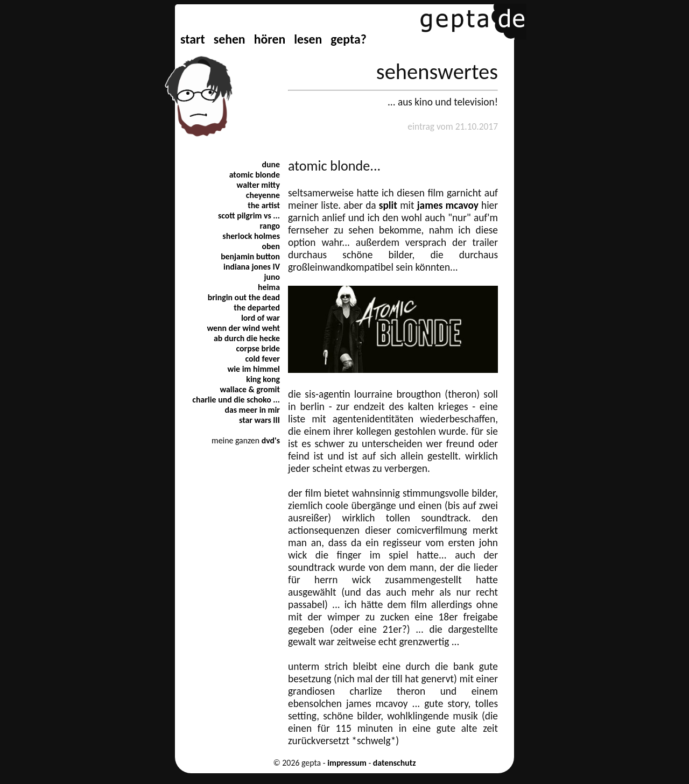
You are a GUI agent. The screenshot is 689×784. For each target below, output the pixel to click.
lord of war (261, 318)
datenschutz (395, 763)
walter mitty (258, 185)
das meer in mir (252, 410)
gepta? (348, 39)
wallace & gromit (250, 389)
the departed (257, 308)
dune (271, 164)
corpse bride (258, 348)
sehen (230, 39)
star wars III (259, 420)
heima (269, 287)
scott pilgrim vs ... (249, 216)
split (388, 205)
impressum (347, 763)
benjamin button (250, 256)
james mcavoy (448, 205)
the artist (264, 205)
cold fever (262, 359)
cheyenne (263, 195)
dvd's (271, 440)
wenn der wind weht (243, 328)
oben (271, 246)
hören (270, 39)
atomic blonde (255, 175)
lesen (308, 39)
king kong (263, 379)
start (193, 39)
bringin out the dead (244, 297)
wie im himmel (254, 369)
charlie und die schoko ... (236, 400)
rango (270, 226)
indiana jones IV (252, 267)
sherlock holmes (251, 236)
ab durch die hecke (247, 338)
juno (272, 277)
